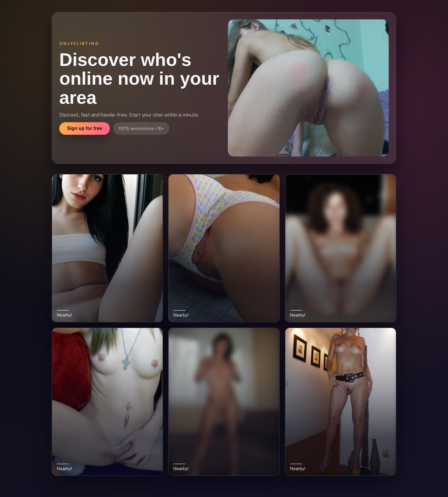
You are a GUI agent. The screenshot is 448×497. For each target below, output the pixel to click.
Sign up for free (85, 128)
